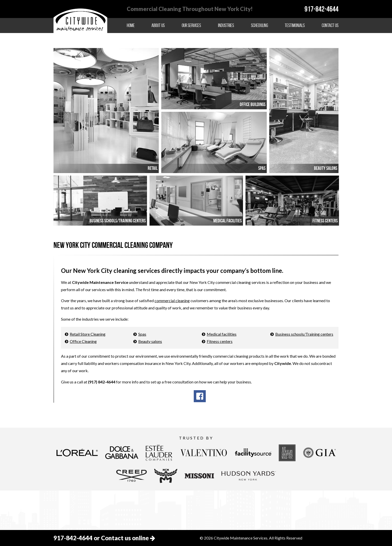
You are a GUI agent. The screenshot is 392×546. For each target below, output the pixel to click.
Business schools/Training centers (304, 334)
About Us (158, 25)
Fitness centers (220, 341)
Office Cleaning (83, 341)
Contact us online (128, 538)
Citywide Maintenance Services (80, 18)
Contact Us (330, 25)
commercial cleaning (172, 301)
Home (131, 25)
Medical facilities (222, 334)
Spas (142, 334)
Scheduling (259, 25)
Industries (226, 25)
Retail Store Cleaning (88, 334)
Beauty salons (150, 341)
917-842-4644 (321, 9)
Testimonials (295, 25)
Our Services (191, 25)
